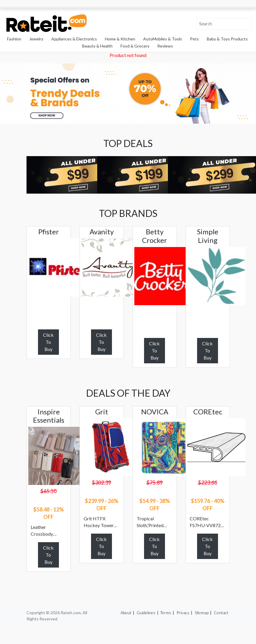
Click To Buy (48, 342)
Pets (194, 39)
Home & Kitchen (120, 39)
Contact (221, 613)
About (126, 613)
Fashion (14, 39)
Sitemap (202, 613)
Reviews (165, 46)
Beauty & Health (97, 46)
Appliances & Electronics (74, 39)
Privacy (183, 613)
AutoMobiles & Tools (163, 39)
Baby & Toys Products (227, 39)
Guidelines (146, 613)
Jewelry (36, 39)
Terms (166, 613)
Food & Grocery (135, 46)
